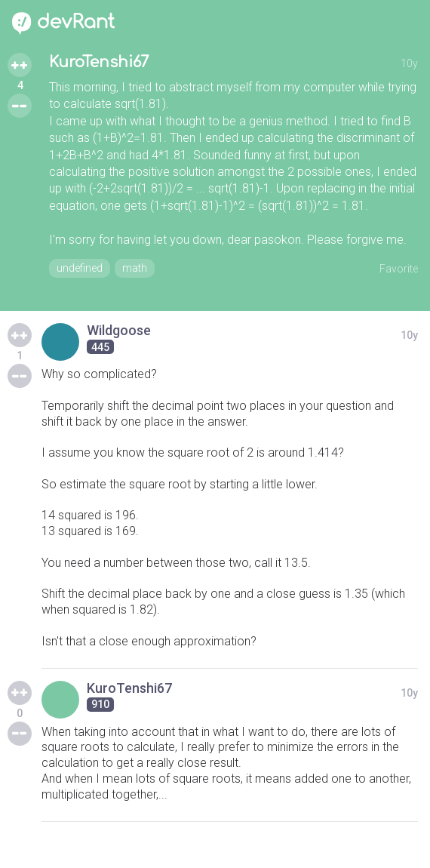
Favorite (399, 269)
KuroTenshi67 (99, 62)
